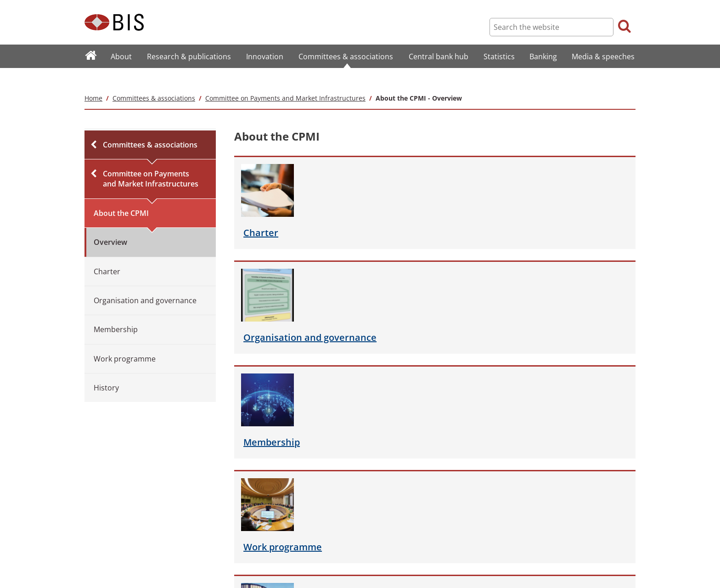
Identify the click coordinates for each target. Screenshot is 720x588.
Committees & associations (154, 80)
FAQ (90, 533)
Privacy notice (237, 546)
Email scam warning (245, 571)
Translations (100, 571)
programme (540, 223)
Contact (94, 546)
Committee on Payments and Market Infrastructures (285, 80)
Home (93, 80)
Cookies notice (238, 558)
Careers (95, 558)
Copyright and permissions (254, 533)
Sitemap (95, 521)
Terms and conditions (247, 521)
